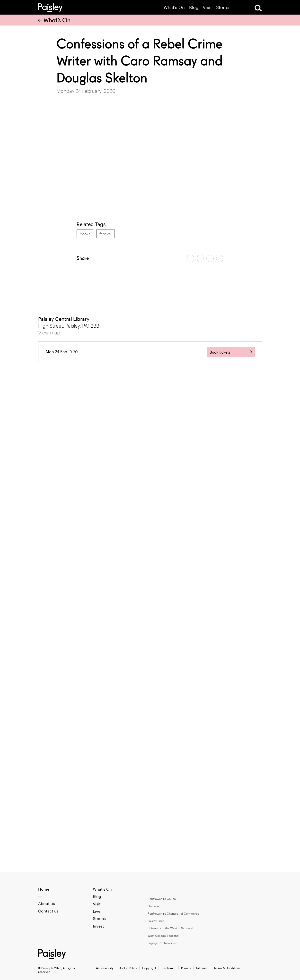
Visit (207, 7)
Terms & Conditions (227, 968)
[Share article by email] (210, 258)
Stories (223, 7)
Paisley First (156, 921)
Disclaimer (169, 968)
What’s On (174, 7)
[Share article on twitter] (200, 258)
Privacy (186, 968)
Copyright (149, 968)
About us (47, 903)
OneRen (153, 906)
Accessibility (105, 968)
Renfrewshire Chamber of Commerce (173, 913)
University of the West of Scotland (170, 928)
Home (44, 889)
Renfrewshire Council (162, 899)
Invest (98, 926)
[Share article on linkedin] (220, 258)
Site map (202, 968)
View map (49, 332)
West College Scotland (163, 936)
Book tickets (220, 352)
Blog (194, 7)
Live (97, 911)
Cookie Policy (128, 968)
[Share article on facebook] (191, 258)
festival (106, 234)
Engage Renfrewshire (162, 943)
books (85, 234)
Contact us (48, 911)
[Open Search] (258, 8)
